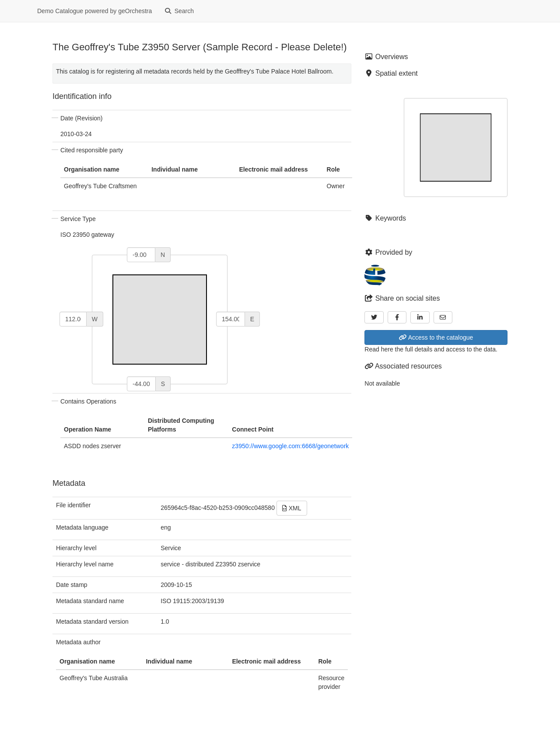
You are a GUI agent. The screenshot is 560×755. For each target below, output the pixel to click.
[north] (141, 255)
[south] (141, 384)
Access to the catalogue (436, 337)
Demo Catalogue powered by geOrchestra (94, 11)
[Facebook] (397, 317)
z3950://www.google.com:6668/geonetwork (290, 446)
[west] (73, 319)
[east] (231, 319)
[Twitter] (374, 317)
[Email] (443, 317)
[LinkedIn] (420, 317)
